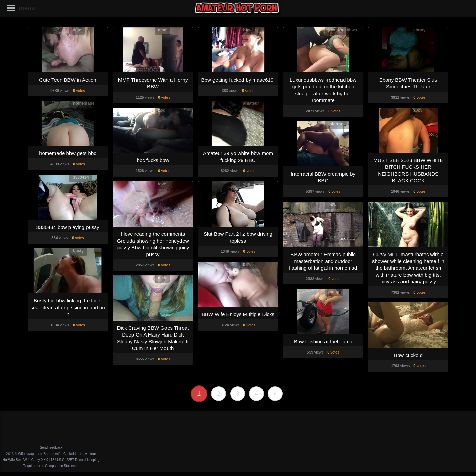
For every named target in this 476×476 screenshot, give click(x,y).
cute (77, 30)
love (162, 184)
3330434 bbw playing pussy (68, 227)
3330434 (81, 177)
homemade (84, 103)
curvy (419, 204)
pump (334, 292)
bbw (247, 30)
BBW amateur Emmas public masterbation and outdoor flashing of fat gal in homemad (323, 261)
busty (78, 251)
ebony (419, 30)
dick (162, 278)
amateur (251, 103)
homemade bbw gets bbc (68, 153)
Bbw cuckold (408, 355)
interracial (338, 124)
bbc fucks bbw (153, 160)
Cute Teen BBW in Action (68, 80)
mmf (162, 30)
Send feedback (51, 448)
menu (27, 8)
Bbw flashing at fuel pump (323, 341)
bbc (162, 110)
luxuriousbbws (343, 30)
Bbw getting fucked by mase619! (238, 80)
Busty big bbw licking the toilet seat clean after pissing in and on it (68, 307)
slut (247, 184)
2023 (418, 110)
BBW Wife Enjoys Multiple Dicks (238, 314)
